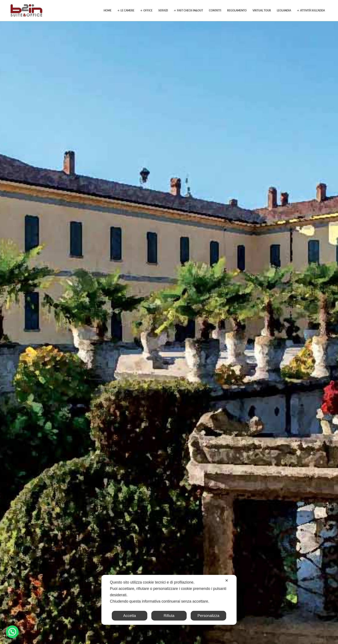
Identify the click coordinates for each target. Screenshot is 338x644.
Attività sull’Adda (313, 10)
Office (148, 10)
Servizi (163, 10)
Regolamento (237, 10)
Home (108, 10)
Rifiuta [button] (169, 616)
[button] (12, 632)
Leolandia (284, 10)
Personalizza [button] (208, 616)
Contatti (215, 10)
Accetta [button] (130, 616)
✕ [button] (227, 581)
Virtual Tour (262, 10)
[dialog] (169, 600)
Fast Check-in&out (190, 10)
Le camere (127, 10)
